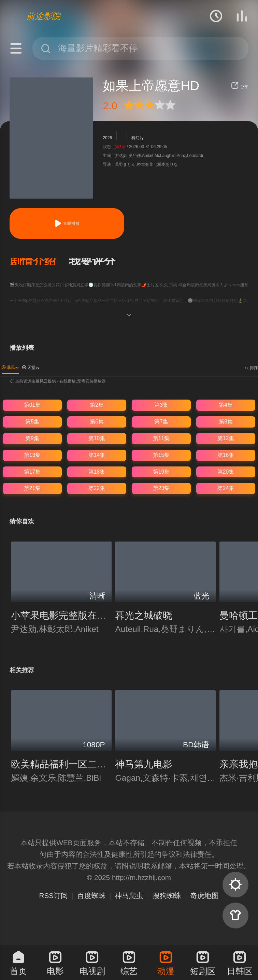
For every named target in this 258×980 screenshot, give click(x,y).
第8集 (226, 422)
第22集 (97, 488)
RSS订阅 (54, 896)
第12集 (226, 438)
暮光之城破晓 (144, 615)
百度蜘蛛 (91, 896)
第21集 (32, 488)
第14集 (97, 455)
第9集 (32, 438)
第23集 (161, 488)
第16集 (226, 455)
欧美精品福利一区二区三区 (68, 764)
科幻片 (138, 138)
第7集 (161, 422)
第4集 (226, 405)
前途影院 (43, 16)
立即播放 (67, 223)
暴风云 (10, 367)
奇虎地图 (204, 896)
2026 (107, 138)
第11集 (161, 438)
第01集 (32, 405)
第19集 (161, 472)
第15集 (161, 455)
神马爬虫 (129, 896)
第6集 (97, 422)
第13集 (32, 455)
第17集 (32, 472)
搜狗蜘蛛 (167, 896)
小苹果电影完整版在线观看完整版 (83, 615)
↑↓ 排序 (251, 368)
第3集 (161, 405)
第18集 (97, 472)
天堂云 (31, 367)
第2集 (97, 405)
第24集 (226, 488)
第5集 (32, 422)
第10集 (97, 438)
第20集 (226, 472)
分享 (240, 87)
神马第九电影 (144, 764)
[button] (39, 262)
